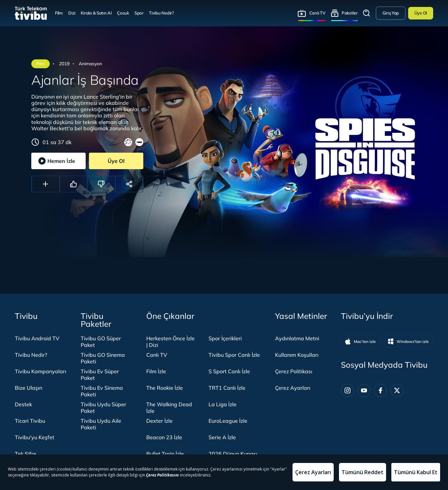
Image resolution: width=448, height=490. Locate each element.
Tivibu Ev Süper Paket (100, 375)
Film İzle (156, 371)
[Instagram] (348, 390)
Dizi (72, 13)
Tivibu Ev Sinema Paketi (102, 391)
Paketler (350, 13)
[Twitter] (397, 390)
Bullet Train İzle (165, 454)
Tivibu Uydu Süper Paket (103, 408)
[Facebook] (380, 390)
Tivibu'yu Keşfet (35, 437)
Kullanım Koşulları (297, 355)
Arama (367, 13)
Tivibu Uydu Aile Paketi (101, 424)
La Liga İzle (223, 404)
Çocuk (123, 13)
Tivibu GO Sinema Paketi (103, 358)
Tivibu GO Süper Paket (101, 342)
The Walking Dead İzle (169, 408)
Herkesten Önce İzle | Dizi (170, 342)
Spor (139, 13)
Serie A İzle (222, 437)
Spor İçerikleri (225, 338)
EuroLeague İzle (228, 421)
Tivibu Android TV (37, 338)
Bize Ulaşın (28, 388)
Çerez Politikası (294, 371)
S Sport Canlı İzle (229, 371)
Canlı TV (317, 13)
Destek (23, 404)
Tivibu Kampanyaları (41, 371)
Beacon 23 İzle (164, 437)
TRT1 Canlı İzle (227, 388)
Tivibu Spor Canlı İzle (234, 355)
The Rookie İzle (165, 388)
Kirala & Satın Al (96, 13)
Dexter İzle (159, 421)
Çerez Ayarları (293, 388)
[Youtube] (364, 390)
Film (59, 13)
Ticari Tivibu (30, 421)
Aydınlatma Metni (297, 338)
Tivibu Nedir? (161, 13)
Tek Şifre (26, 454)
